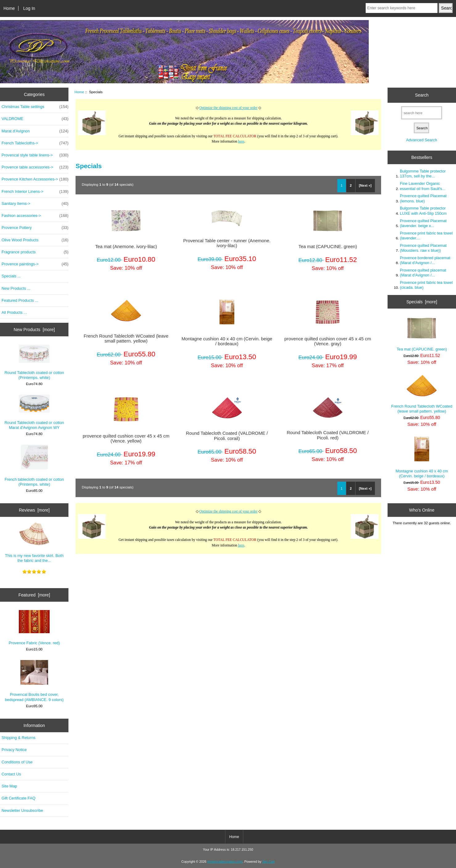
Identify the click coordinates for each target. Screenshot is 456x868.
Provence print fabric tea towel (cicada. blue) (426, 285)
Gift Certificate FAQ (18, 798)
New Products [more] (34, 330)
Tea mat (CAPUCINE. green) (328, 247)
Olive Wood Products (35, 240)
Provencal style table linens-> (35, 155)
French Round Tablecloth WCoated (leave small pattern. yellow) (126, 338)
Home (9, 8)
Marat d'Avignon (35, 131)
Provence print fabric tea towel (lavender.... (426, 236)
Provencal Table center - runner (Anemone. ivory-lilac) (227, 243)
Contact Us (11, 774)
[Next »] (365, 185)
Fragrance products (35, 252)
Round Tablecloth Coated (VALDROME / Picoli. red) (328, 435)
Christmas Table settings (35, 107)
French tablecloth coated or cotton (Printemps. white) (34, 466)
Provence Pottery (35, 228)
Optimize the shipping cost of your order (228, 108)
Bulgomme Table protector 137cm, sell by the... (423, 174)
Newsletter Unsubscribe (22, 810)
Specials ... (11, 276)
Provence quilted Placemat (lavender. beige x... (423, 223)
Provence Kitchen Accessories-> (35, 179)
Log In (29, 8)
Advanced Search (422, 140)
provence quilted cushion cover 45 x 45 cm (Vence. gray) (328, 341)
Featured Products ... (20, 300)
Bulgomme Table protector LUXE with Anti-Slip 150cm (423, 211)
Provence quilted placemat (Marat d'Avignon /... (423, 273)
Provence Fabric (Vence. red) (34, 628)
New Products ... (16, 288)
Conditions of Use (17, 762)
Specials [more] (422, 302)
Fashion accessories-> (35, 216)
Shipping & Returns (18, 738)
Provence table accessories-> (35, 167)
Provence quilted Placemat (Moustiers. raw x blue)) (423, 248)
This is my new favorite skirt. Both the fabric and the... (34, 542)
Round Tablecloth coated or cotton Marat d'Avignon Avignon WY (34, 412)
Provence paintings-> (35, 264)
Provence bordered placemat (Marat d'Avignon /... (425, 260)
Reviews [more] (34, 510)
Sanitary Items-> (35, 204)
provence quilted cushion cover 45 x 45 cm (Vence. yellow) (126, 438)
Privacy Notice (14, 750)
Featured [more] (34, 595)
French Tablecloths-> (35, 143)
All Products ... (14, 312)
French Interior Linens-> (35, 192)
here (241, 141)
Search (422, 95)
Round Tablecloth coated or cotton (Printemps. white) (34, 362)
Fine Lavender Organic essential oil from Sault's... (423, 186)
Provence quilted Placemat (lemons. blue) (423, 198)
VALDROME (35, 119)
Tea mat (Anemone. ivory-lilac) (126, 247)
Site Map (9, 786)
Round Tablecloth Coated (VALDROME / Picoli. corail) (227, 436)
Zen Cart (268, 862)
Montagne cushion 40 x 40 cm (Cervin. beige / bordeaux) (227, 341)
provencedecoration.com (225, 862)
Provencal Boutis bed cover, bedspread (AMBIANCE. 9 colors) (34, 681)
